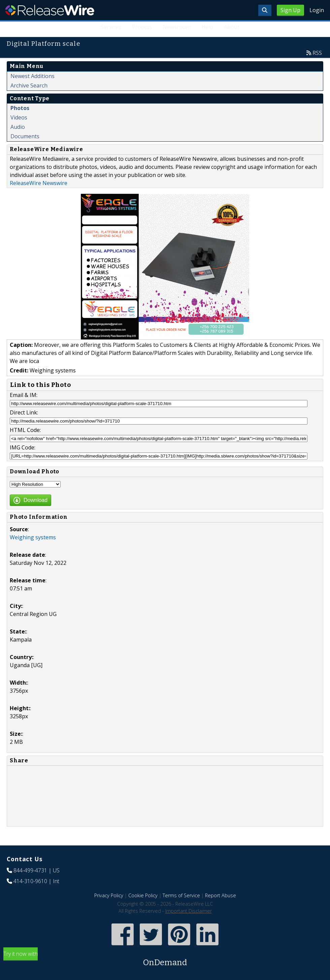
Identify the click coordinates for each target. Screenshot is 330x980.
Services (111, 27)
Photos (20, 108)
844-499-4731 (30, 870)
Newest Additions (32, 76)
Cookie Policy (143, 895)
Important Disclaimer (189, 911)
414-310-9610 (30, 881)
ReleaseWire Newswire (39, 183)
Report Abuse (221, 895)
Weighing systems (33, 537)
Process (142, 27)
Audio (18, 127)
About (232, 27)
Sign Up (290, 10)
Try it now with (165, 959)
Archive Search (29, 85)
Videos (19, 117)
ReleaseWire (50, 10)
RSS (317, 53)
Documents (25, 136)
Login (317, 10)
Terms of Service (181, 895)
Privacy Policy (109, 895)
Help (207, 27)
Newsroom (177, 27)
